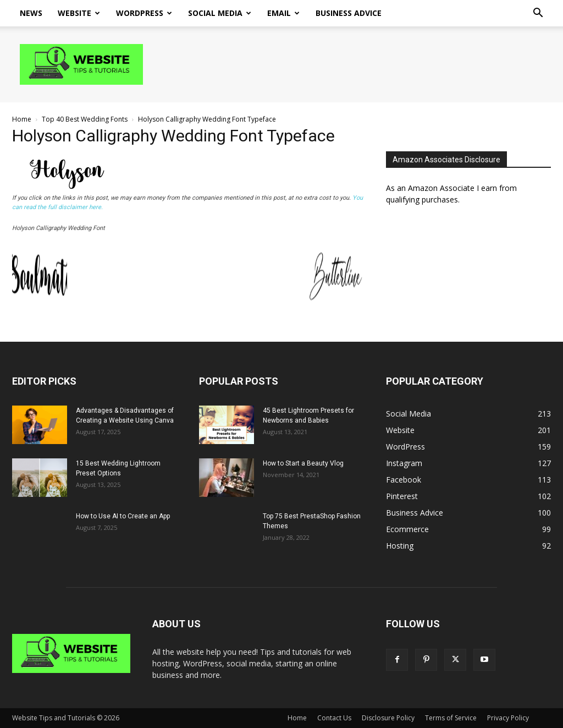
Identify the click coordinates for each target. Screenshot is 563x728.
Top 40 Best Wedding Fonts (85, 119)
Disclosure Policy (388, 718)
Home (22, 119)
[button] (538, 14)
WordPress (144, 13)
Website (79, 13)
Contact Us (334, 718)
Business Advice (349, 13)
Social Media (220, 13)
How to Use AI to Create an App (123, 516)
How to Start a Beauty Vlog (303, 463)
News (31, 13)
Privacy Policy (508, 718)
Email (283, 13)
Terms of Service (451, 718)
